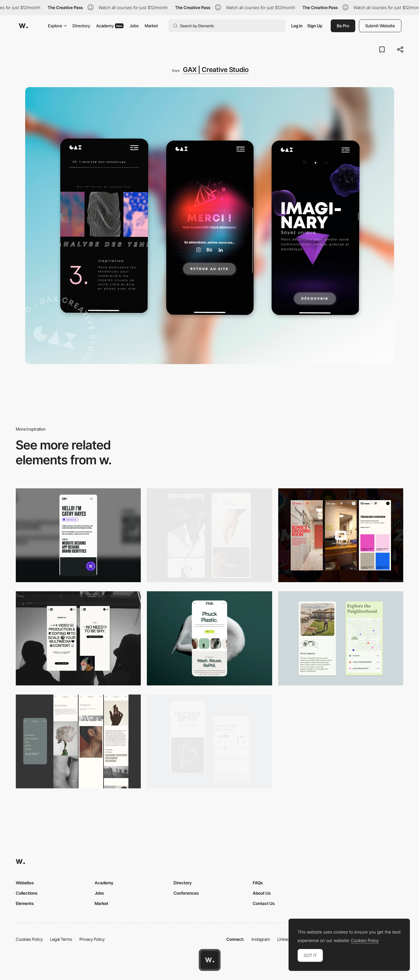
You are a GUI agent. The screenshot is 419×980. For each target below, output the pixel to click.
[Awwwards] (23, 26)
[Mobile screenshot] (78, 741)
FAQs (258, 883)
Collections (27, 893)
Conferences (186, 893)
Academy (110, 26)
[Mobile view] (341, 535)
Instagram (261, 939)
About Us (262, 893)
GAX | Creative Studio (216, 70)
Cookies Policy (29, 939)
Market (151, 26)
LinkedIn (285, 939)
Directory (81, 26)
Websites (25, 883)
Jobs (134, 26)
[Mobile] (78, 535)
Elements (25, 903)
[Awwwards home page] (210, 960)
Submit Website (380, 26)
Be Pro (343, 26)
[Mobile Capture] (209, 741)
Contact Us (264, 903)
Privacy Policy (92, 939)
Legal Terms (61, 939)
